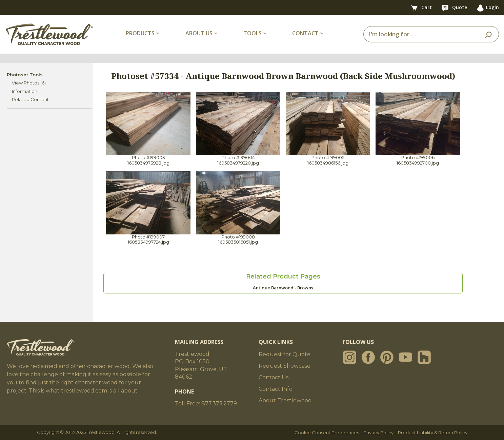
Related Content (30, 99)
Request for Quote (285, 354)
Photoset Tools (25, 75)
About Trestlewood (285, 400)
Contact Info (276, 389)
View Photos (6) (29, 83)
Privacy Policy (378, 433)
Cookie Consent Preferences (327, 433)
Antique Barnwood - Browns (283, 288)
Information (25, 91)
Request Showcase (285, 366)
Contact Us (274, 377)
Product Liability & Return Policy (433, 433)
